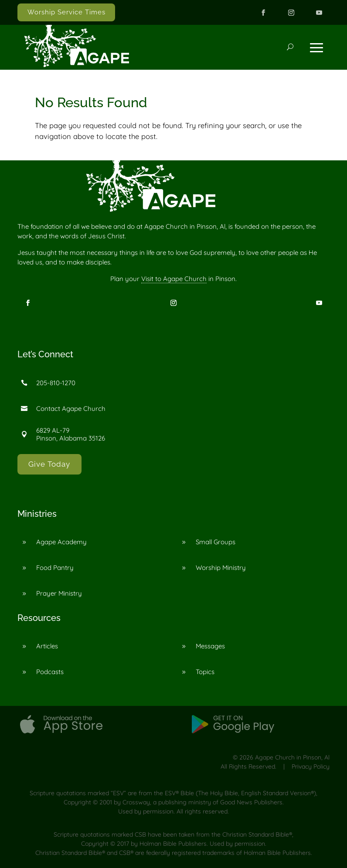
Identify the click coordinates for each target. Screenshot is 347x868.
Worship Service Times (66, 12)
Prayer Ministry (59, 593)
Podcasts (50, 672)
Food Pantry (55, 568)
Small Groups (216, 542)
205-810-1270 (56, 383)
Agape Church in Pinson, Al (292, 757)
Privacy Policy (311, 766)
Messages (210, 646)
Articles (47, 646)
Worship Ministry (221, 568)
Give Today (49, 464)
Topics (205, 672)
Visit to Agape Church (174, 279)
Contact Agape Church (71, 409)
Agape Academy (61, 542)
